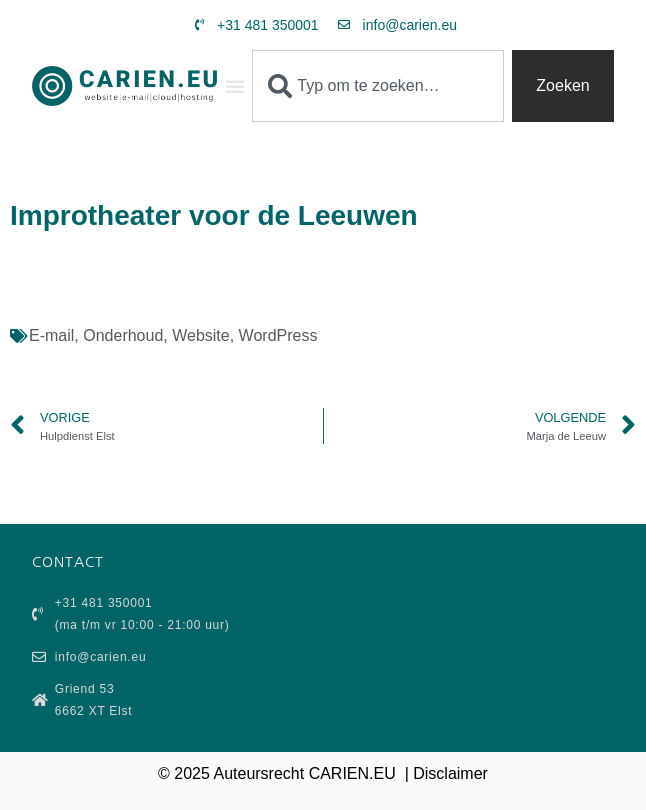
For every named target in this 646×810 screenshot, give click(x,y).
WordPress (278, 335)
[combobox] (378, 86)
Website (201, 335)
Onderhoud (123, 335)
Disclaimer (450, 773)
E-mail (51, 335)
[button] (235, 86)
